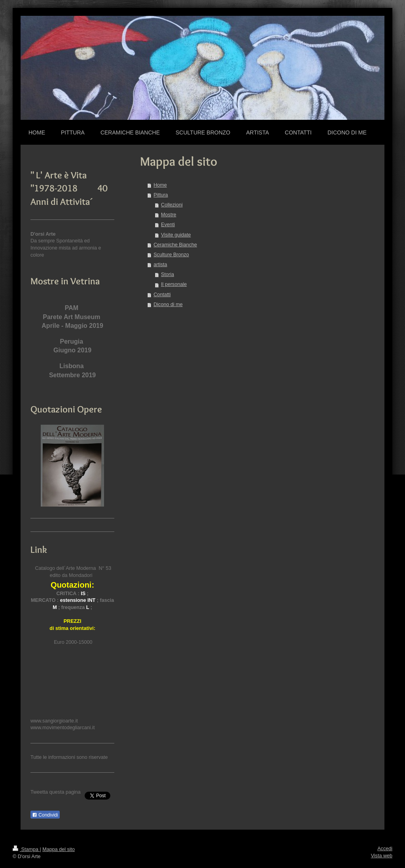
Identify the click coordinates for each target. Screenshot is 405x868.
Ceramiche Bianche (175, 245)
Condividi (45, 815)
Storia (167, 274)
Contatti (162, 295)
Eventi (168, 225)
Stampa (26, 849)
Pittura (161, 195)
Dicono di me (168, 304)
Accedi (385, 849)
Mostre (169, 215)
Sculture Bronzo (171, 255)
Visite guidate (176, 235)
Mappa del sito (59, 849)
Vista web (382, 856)
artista (160, 265)
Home (160, 185)
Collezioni (172, 205)
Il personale (174, 284)
